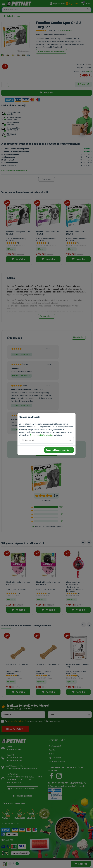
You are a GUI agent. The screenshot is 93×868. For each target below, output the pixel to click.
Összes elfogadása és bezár (59, 450)
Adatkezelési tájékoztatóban (41, 435)
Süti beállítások (28, 440)
